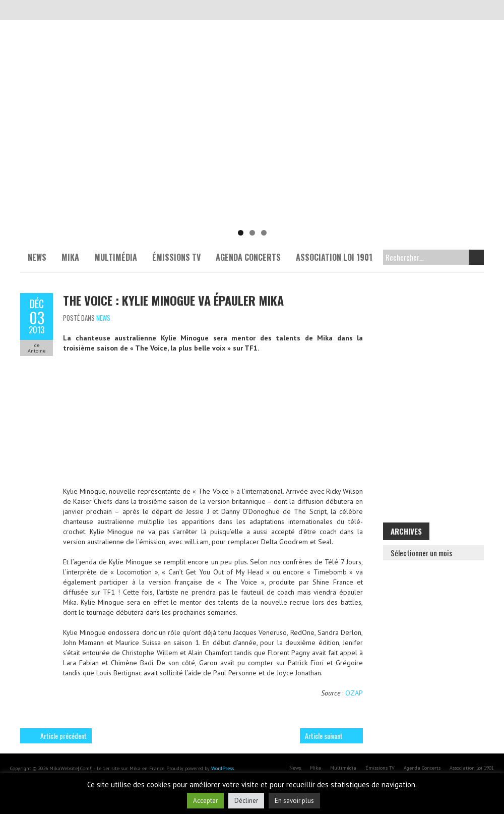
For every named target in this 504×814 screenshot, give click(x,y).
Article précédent (64, 736)
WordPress (223, 768)
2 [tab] (252, 233)
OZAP (354, 693)
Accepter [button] (205, 801)
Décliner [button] (246, 801)
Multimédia (116, 257)
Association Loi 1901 (334, 257)
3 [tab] (264, 233)
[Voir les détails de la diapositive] (252, 146)
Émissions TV (176, 257)
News (37, 257)
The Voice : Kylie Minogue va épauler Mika (173, 300)
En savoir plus (294, 801)
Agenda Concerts (248, 257)
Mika (70, 257)
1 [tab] (241, 233)
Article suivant (324, 736)
